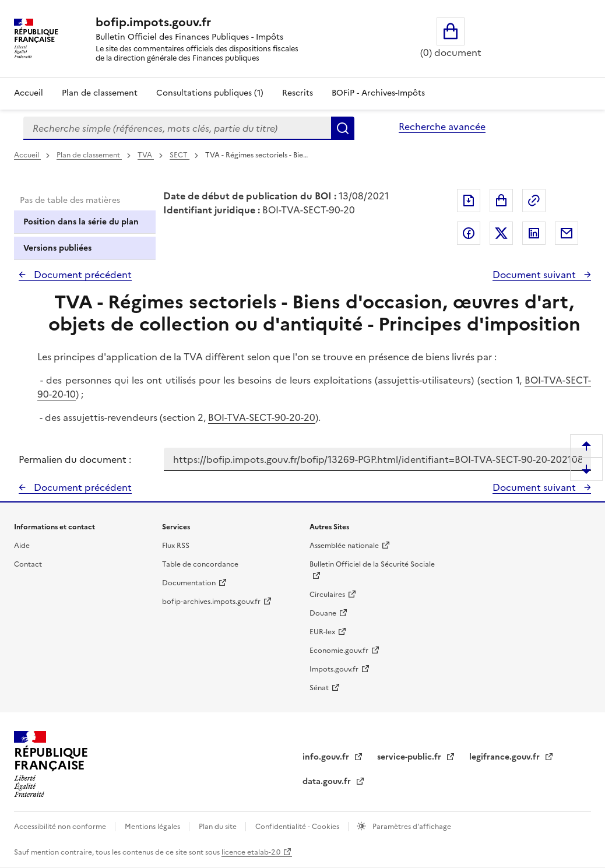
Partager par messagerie (567, 233)
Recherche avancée (442, 126)
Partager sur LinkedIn (534, 233)
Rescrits (298, 93)
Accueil (29, 93)
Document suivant (535, 275)
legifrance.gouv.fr (506, 757)
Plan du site (219, 827)
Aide (22, 546)
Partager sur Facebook (469, 233)
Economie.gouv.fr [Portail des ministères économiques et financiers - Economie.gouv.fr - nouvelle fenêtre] (339, 651)
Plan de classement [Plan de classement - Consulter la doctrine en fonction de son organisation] (100, 93)
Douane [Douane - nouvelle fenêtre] (323, 613)
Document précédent (82, 275)
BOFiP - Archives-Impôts (378, 93)
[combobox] (177, 128)
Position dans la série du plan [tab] (81, 222)
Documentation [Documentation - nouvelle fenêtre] (189, 583)
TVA (146, 155)
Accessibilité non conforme (61, 827)
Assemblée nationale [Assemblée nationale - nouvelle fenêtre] (344, 546)
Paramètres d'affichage (411, 827)
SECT (180, 155)
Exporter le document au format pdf (469, 201)
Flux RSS (176, 546)
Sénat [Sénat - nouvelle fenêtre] (319, 688)
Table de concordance (200, 564)
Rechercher (343, 128)
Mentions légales (153, 827)
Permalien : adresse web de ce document (534, 201)
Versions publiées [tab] (57, 248)
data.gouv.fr (328, 781)
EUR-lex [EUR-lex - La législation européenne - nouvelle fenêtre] (322, 632)
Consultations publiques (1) (210, 93)
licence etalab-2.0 (251, 852)
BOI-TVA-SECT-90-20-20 (262, 417)
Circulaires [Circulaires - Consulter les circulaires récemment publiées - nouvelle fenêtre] (327, 595)
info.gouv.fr (327, 757)
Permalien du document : (75, 459)
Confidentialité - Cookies (298, 827)
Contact (28, 564)
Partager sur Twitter (501, 233)
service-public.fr (410, 757)
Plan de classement (89, 155)
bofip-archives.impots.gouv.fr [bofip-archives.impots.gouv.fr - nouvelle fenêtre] (211, 602)
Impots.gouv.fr (334, 669)
